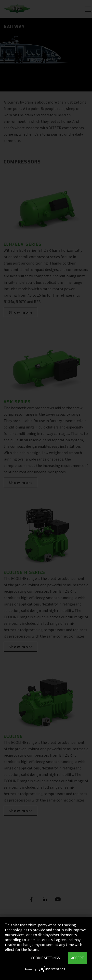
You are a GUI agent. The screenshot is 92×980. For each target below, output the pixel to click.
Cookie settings (45, 958)
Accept (78, 958)
